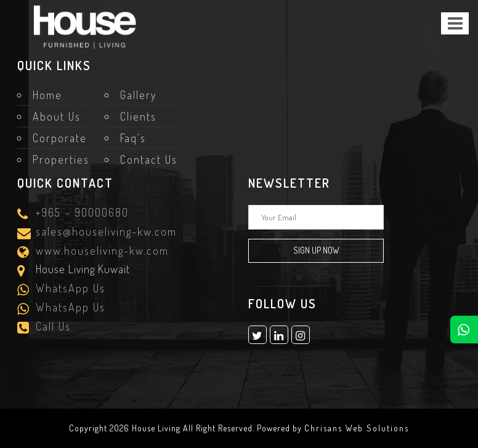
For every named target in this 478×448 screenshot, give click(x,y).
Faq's (133, 138)
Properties (61, 159)
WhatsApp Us (69, 289)
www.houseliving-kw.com (100, 251)
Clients (138, 116)
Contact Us (149, 159)
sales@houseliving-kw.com (104, 232)
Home (47, 95)
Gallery (138, 95)
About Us (57, 116)
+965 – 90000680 (80, 213)
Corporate (60, 138)
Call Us (51, 327)
